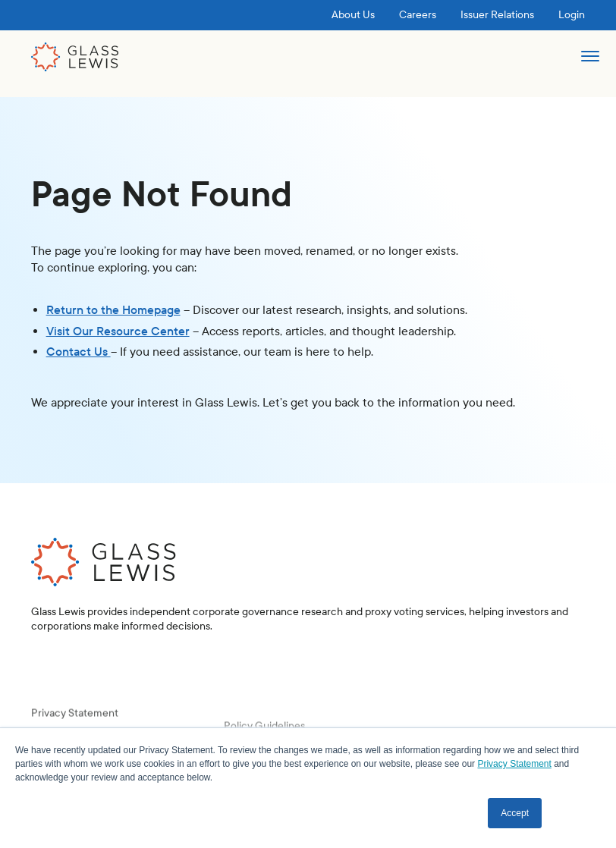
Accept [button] (515, 813)
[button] (590, 63)
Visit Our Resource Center (118, 331)
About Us (353, 15)
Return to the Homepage (113, 310)
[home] (75, 57)
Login (572, 15)
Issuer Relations (497, 15)
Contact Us (79, 352)
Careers (418, 15)
